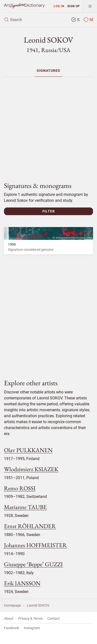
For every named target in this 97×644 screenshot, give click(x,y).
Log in (59, 6)
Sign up (74, 6)
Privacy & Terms (30, 618)
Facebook (12, 628)
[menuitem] (48, 71)
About (9, 618)
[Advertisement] (50, 127)
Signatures (48, 71)
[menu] (90, 6)
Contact (54, 618)
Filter (49, 211)
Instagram (32, 628)
